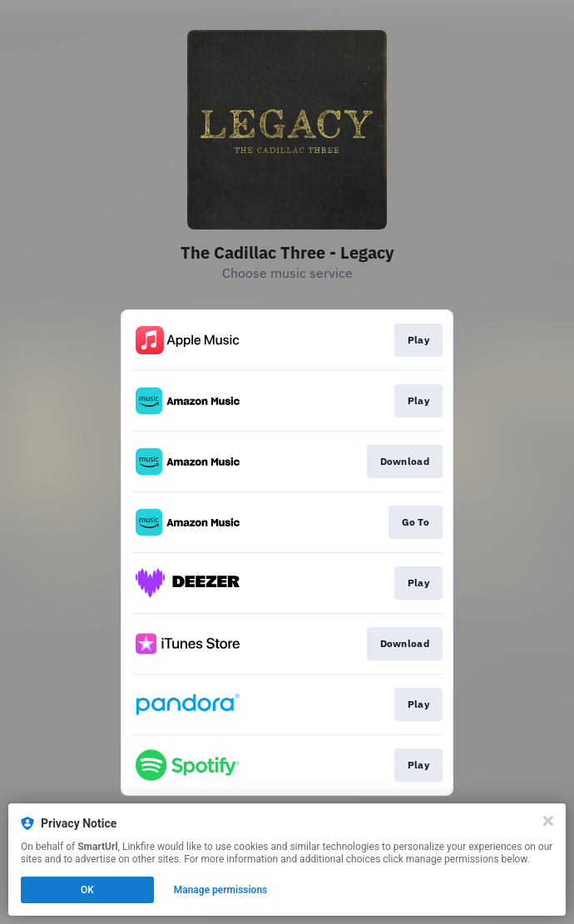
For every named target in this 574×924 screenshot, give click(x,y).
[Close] (548, 821)
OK (87, 890)
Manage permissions (221, 890)
